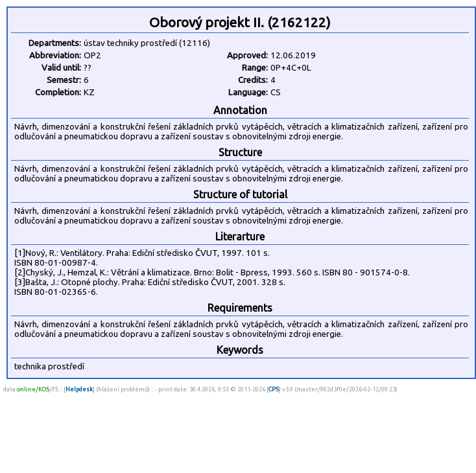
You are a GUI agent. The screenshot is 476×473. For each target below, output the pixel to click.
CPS (274, 389)
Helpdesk (79, 389)
